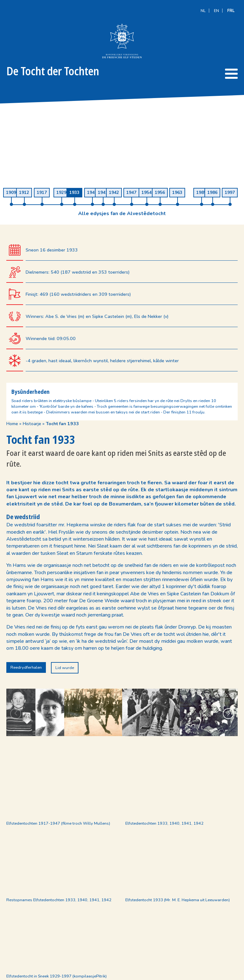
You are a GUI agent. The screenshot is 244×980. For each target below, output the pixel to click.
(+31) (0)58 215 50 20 (88, 935)
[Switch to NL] (203, 6)
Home (12, 192)
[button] (228, 570)
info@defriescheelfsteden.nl (93, 941)
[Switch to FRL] (231, 6)
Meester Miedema (221, 975)
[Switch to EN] (216, 6)
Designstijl (171, 975)
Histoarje (32, 192)
